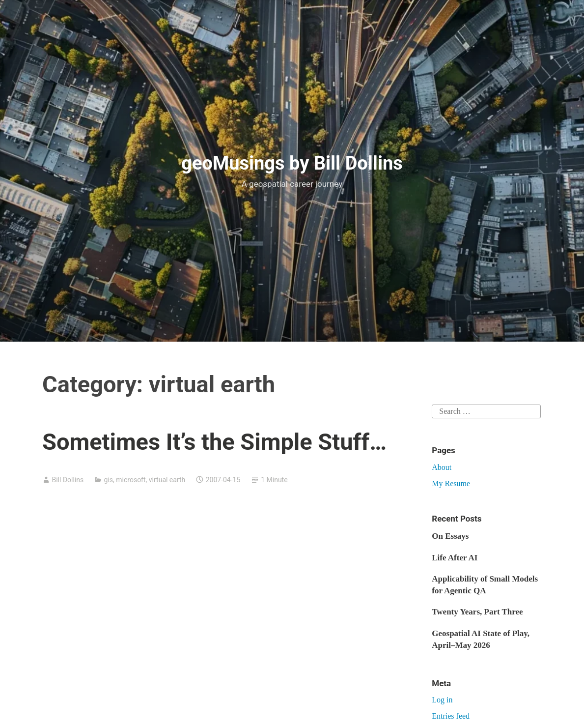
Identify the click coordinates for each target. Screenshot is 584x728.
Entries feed (451, 716)
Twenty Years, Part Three (477, 612)
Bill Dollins (68, 480)
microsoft (131, 480)
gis (109, 480)
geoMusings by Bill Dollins (292, 163)
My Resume (451, 483)
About (442, 467)
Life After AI (455, 558)
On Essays (450, 536)
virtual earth (167, 480)
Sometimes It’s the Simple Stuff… (214, 442)
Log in (442, 700)
